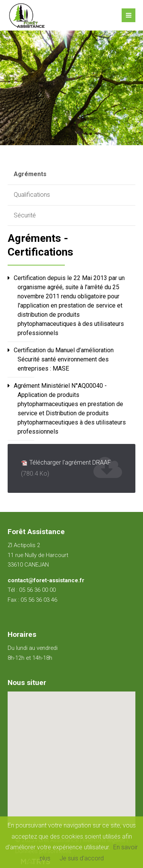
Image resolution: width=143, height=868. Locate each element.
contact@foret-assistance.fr (46, 580)
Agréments (30, 174)
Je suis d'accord (82, 858)
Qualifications (32, 195)
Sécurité (25, 215)
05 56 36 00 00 (37, 590)
